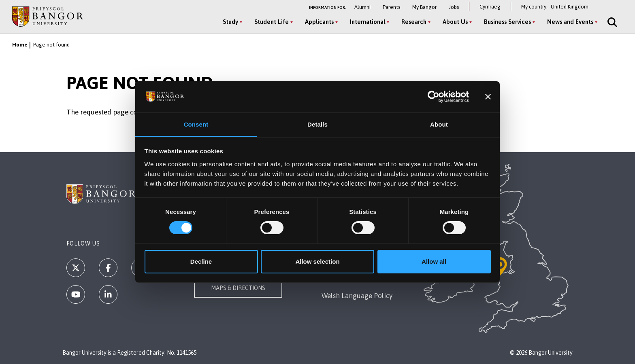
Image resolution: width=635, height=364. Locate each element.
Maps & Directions (238, 288)
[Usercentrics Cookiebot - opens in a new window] (434, 97)
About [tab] (439, 124)
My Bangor (424, 7)
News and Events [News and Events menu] (570, 22)
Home (20, 45)
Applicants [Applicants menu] (319, 22)
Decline (201, 261)
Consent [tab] (196, 124)
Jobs (454, 7)
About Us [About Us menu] (455, 22)
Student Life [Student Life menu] (272, 22)
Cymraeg (490, 7)
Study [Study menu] (230, 22)
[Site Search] (612, 22)
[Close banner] (488, 97)
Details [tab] (317, 124)
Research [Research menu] (414, 22)
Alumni (362, 7)
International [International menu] (368, 22)
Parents (391, 7)
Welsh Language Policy (357, 296)
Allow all (434, 261)
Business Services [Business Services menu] (507, 22)
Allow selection (317, 261)
